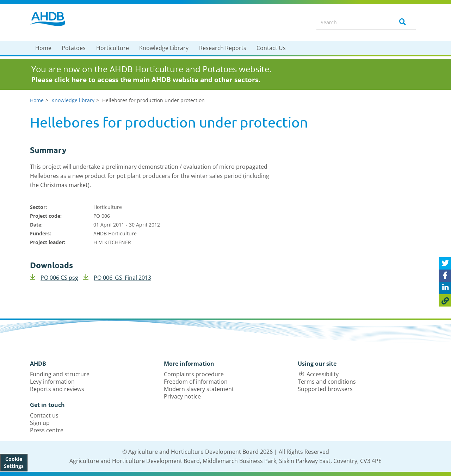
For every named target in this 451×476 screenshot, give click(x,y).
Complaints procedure (194, 374)
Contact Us (271, 48)
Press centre (47, 430)
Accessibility (323, 374)
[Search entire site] (351, 22)
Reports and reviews (57, 389)
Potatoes (74, 48)
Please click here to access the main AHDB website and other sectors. (146, 80)
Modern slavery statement (199, 389)
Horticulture (113, 48)
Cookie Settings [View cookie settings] (14, 462)
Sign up (40, 423)
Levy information (52, 382)
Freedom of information (196, 382)
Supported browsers (325, 389)
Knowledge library (73, 100)
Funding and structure (60, 374)
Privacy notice (182, 396)
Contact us (44, 415)
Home (43, 48)
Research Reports (223, 48)
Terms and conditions (327, 382)
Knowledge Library (164, 48)
